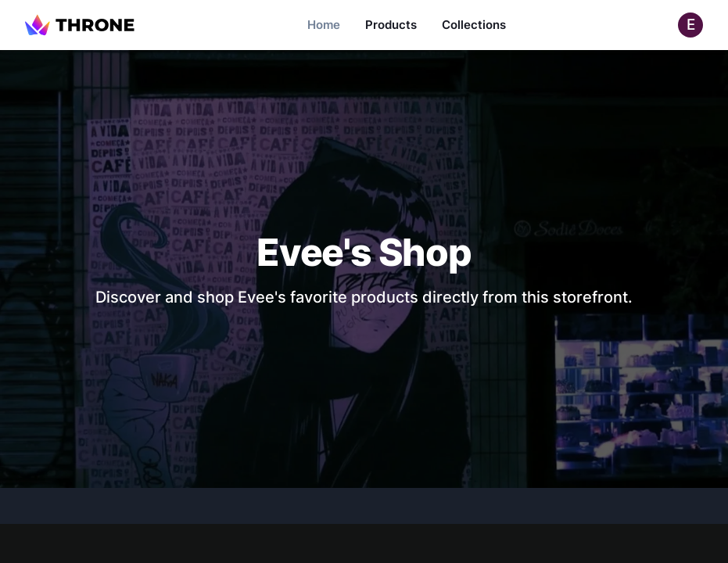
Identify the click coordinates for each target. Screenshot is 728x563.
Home (324, 25)
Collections (474, 25)
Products (391, 25)
